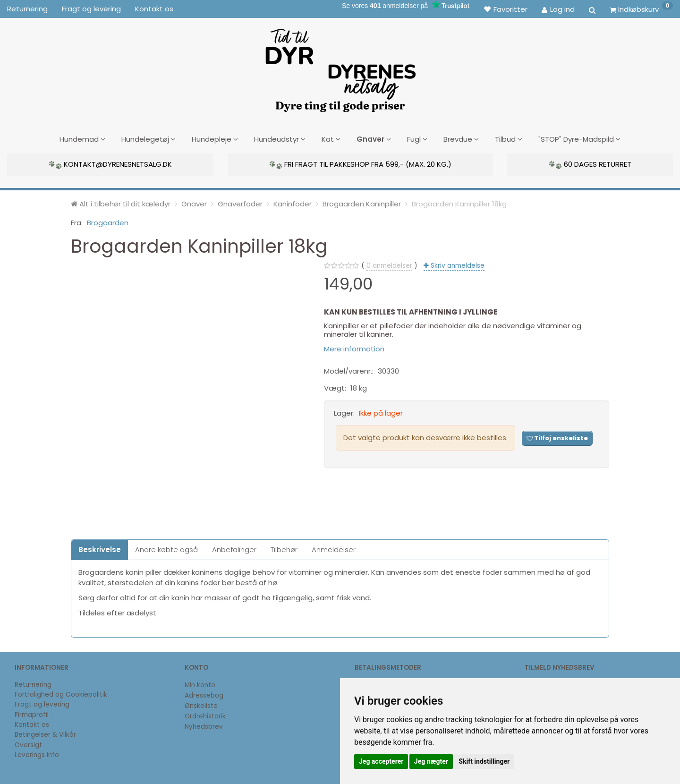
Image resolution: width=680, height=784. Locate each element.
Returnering (27, 9)
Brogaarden (108, 221)
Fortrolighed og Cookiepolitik (61, 693)
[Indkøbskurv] (641, 9)
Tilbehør (284, 548)
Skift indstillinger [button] (484, 761)
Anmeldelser (334, 548)
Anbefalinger (234, 548)
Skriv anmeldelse (457, 264)
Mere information (354, 347)
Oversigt (28, 744)
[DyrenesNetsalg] (340, 67)
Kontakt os (154, 9)
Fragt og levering (91, 9)
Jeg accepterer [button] (381, 761)
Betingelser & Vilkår (45, 733)
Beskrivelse (100, 548)
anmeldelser (389, 264)
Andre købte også (166, 548)
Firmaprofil (32, 713)
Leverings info (37, 754)
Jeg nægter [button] (431, 761)
